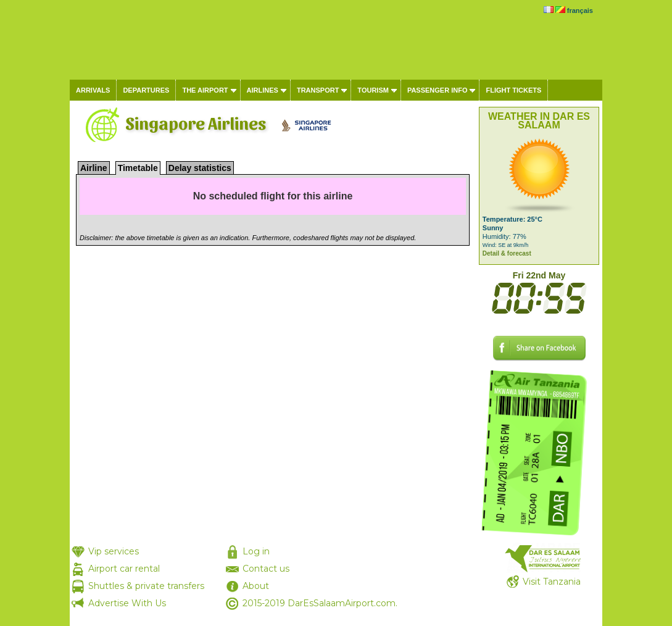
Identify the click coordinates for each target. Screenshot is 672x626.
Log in (256, 551)
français (580, 10)
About (256, 586)
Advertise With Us (127, 603)
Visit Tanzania (552, 582)
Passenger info (438, 90)
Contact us (266, 569)
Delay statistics (200, 168)
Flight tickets (513, 90)
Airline (94, 168)
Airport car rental (124, 569)
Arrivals (93, 90)
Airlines (263, 90)
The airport (205, 90)
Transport (318, 90)
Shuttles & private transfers (146, 586)
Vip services (114, 551)
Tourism (373, 90)
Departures (146, 90)
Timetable (138, 168)
